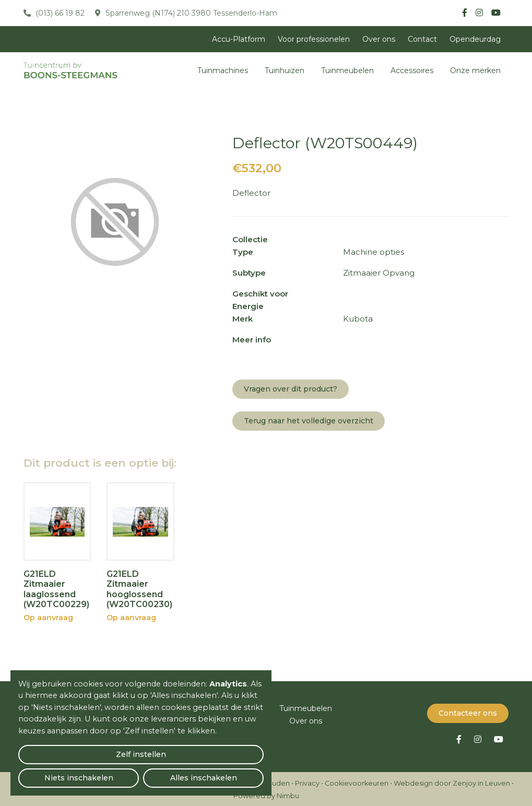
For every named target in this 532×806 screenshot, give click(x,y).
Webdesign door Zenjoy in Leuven (452, 782)
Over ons (379, 39)
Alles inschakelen (224, 772)
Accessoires (412, 70)
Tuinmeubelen (347, 70)
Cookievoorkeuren (357, 782)
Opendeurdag (475, 39)
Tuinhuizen (285, 70)
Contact (422, 39)
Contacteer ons (468, 712)
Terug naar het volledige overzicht (309, 421)
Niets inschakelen (141, 772)
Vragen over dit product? (291, 389)
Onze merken (475, 70)
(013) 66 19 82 (59, 13)
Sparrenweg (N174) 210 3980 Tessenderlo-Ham (190, 13)
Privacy (307, 782)
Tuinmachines (223, 70)
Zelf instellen (58, 773)
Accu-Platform (239, 39)
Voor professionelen (314, 39)
